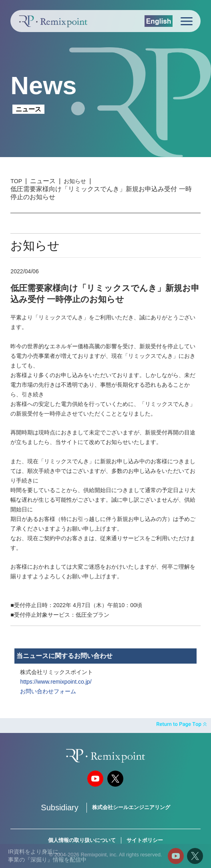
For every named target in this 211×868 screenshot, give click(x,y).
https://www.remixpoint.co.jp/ (56, 682)
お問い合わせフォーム (48, 691)
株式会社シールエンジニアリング (131, 807)
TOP (16, 181)
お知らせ (75, 181)
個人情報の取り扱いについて (82, 840)
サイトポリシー (145, 840)
